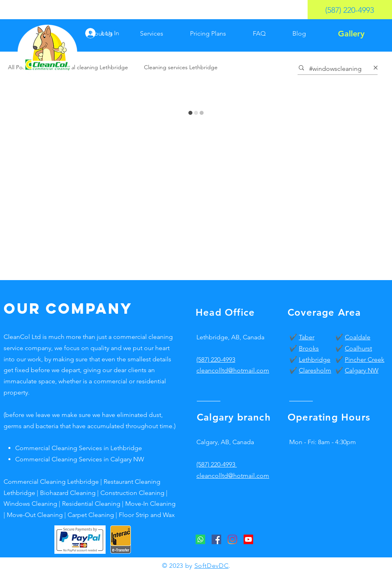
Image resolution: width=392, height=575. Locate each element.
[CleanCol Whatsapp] (200, 539)
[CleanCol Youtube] (248, 539)
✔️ (294, 337)
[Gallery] (351, 34)
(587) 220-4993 (216, 360)
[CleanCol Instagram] (232, 539)
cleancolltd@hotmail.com (233, 476)
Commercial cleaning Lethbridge (87, 67)
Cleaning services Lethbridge (181, 67)
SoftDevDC (212, 566)
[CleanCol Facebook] (216, 539)
